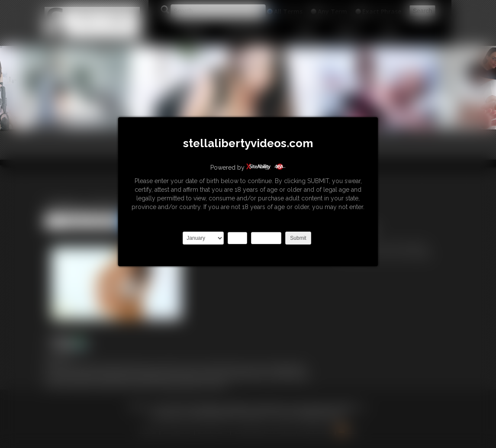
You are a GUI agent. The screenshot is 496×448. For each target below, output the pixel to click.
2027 (266, 238)
